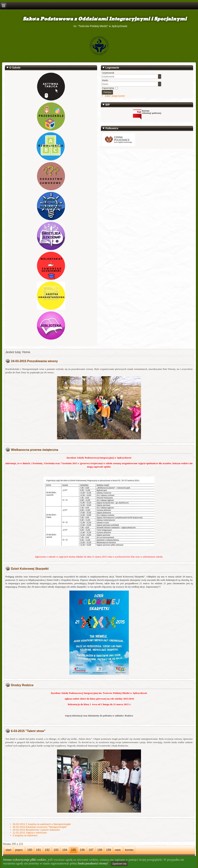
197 (91, 850)
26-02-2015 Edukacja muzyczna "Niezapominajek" (40, 827)
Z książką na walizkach (25, 835)
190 (30, 850)
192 (47, 850)
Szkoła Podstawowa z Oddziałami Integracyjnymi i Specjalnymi (99, 19)
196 (82, 850)
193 (56, 850)
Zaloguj (107, 92)
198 (100, 850)
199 (108, 850)
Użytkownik (108, 73)
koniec (129, 850)
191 (39, 850)
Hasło (105, 80)
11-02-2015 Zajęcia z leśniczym (30, 833)
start (9, 850)
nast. (118, 850)
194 (65, 850)
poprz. (19, 850)
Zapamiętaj (108, 88)
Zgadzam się (119, 864)
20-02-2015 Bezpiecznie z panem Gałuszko (36, 830)
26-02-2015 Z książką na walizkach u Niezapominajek (42, 824)
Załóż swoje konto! (115, 96)
